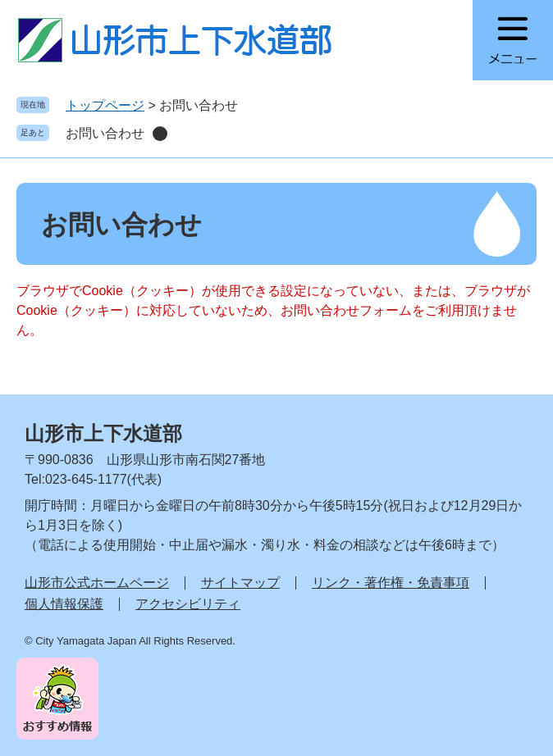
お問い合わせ (105, 133)
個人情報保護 (64, 604)
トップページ (105, 105)
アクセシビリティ (188, 604)
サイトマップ (240, 583)
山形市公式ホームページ (97, 583)
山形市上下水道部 (103, 433)
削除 (160, 134)
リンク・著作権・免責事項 (391, 583)
